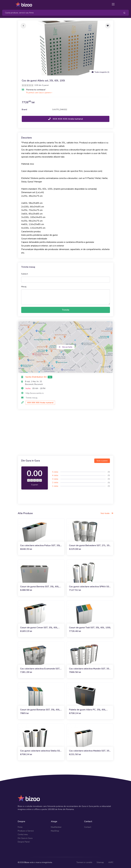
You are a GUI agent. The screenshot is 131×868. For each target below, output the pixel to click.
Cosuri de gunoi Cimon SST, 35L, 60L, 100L (39, 628)
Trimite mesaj (31, 398)
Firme (20, 827)
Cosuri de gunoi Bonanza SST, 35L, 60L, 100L (40, 710)
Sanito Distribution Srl (36, 377)
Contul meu (23, 834)
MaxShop (55, 831)
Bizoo (27, 862)
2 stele (55, 482)
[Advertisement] (66, 433)
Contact (88, 827)
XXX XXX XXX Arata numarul (66, 119)
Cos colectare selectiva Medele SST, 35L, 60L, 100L (90, 751)
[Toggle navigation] (113, 4)
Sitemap (100, 862)
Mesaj (24, 287)
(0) (109, 472)
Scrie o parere (102, 461)
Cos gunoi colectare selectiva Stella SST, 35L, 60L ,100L (41, 751)
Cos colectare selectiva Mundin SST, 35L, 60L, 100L (90, 669)
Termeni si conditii (84, 862)
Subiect (25, 274)
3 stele (55, 479)
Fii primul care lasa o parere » (39, 93)
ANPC (111, 862)
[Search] (61, 13)
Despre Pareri (24, 842)
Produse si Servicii (26, 831)
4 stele (55, 475)
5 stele (55, 472)
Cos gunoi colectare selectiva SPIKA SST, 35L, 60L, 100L (90, 587)
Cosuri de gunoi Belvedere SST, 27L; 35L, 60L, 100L (90, 546)
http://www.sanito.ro (35, 393)
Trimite (66, 310)
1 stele (55, 486)
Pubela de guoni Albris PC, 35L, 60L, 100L (88, 710)
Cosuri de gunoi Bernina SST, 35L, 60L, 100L (40, 587)
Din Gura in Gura (25, 838)
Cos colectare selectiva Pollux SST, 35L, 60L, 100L (40, 546)
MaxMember (56, 827)
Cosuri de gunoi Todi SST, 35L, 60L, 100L (90, 628)
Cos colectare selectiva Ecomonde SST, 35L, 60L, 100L (40, 669)
